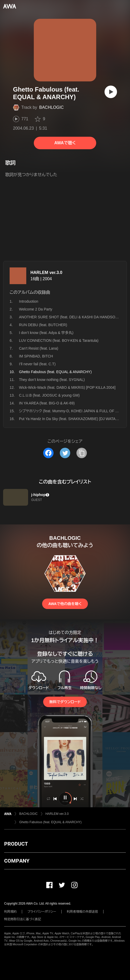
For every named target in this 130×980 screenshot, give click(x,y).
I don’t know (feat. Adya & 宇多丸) (46, 333)
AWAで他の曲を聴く (65, 604)
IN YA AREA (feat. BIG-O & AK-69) (47, 403)
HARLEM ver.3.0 (46, 273)
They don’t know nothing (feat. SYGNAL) (52, 380)
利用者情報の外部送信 (82, 912)
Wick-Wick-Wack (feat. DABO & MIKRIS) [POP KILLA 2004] (67, 387)
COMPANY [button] (17, 861)
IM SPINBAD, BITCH (36, 356)
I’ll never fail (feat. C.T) (37, 364)
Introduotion (29, 301)
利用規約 (10, 912)
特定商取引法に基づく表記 (23, 919)
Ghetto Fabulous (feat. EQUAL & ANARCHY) (50, 822)
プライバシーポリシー (42, 912)
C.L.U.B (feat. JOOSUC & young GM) (49, 395)
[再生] (111, 92)
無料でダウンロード (65, 702)
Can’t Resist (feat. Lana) (39, 348)
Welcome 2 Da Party (36, 309)
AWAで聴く (65, 143)
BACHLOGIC (51, 107)
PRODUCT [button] (16, 844)
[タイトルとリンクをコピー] (82, 453)
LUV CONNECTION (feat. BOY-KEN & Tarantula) (59, 340)
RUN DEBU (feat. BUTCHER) (43, 325)
